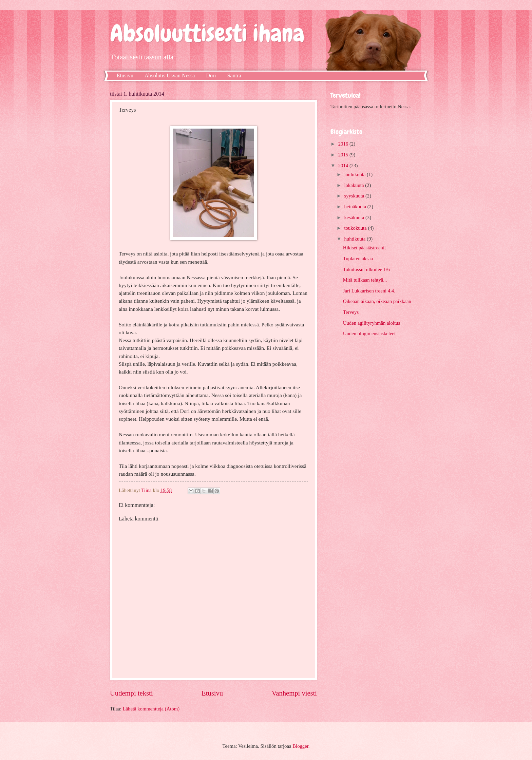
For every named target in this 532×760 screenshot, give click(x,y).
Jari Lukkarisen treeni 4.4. (369, 291)
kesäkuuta (355, 217)
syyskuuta (355, 196)
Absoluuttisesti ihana (207, 33)
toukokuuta (356, 228)
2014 (344, 166)
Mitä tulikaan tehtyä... (365, 280)
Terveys (351, 312)
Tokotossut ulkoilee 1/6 (366, 269)
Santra (234, 75)
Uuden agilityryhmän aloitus (372, 323)
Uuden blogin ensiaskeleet (369, 334)
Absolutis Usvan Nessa (170, 75)
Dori (211, 75)
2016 (344, 144)
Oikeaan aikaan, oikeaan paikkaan (377, 301)
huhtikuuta (355, 239)
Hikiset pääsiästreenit (364, 248)
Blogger (300, 746)
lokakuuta (355, 185)
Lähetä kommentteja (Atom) (151, 709)
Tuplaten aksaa (358, 259)
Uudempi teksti (131, 693)
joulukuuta (355, 174)
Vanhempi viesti (294, 693)
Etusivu (125, 75)
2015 (344, 155)
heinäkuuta (356, 207)
